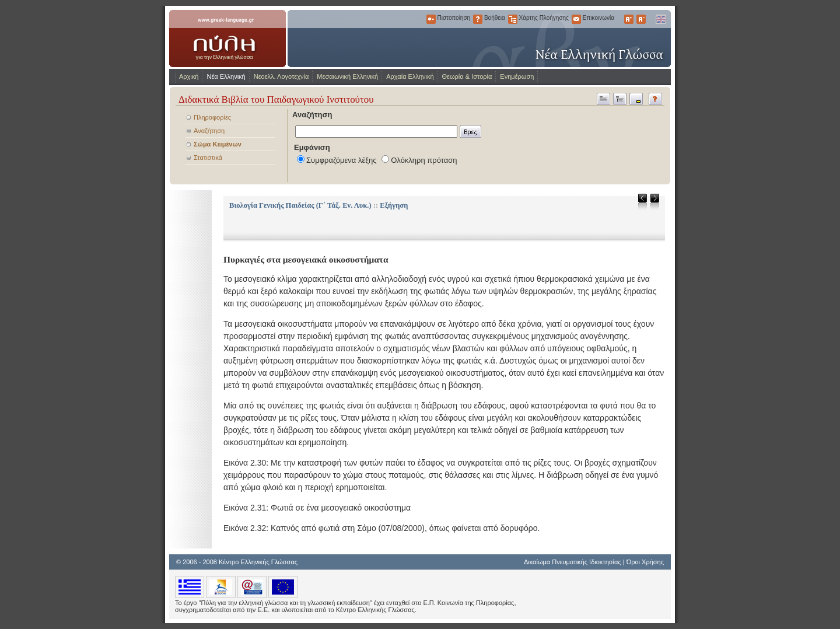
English (660, 19)
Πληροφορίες (212, 117)
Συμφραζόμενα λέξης (342, 160)
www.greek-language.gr (228, 39)
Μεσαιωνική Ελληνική (347, 76)
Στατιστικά (208, 158)
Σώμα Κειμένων (218, 144)
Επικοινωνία (576, 19)
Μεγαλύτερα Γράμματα (629, 19)
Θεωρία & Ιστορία (467, 76)
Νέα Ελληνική (226, 76)
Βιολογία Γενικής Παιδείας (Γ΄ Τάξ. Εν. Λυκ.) (300, 205)
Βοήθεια (478, 19)
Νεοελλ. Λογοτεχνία (281, 76)
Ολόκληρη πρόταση (424, 160)
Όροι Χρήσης (645, 562)
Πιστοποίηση (431, 19)
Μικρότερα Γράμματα (641, 19)
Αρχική (189, 76)
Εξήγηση (394, 205)
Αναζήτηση (209, 131)
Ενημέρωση (517, 76)
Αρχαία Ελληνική (410, 76)
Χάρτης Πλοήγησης (513, 19)
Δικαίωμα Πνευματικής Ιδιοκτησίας (573, 562)
